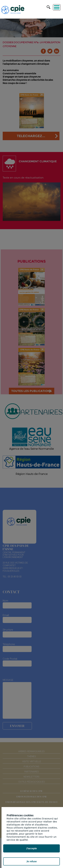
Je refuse (32, 861)
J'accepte (32, 848)
